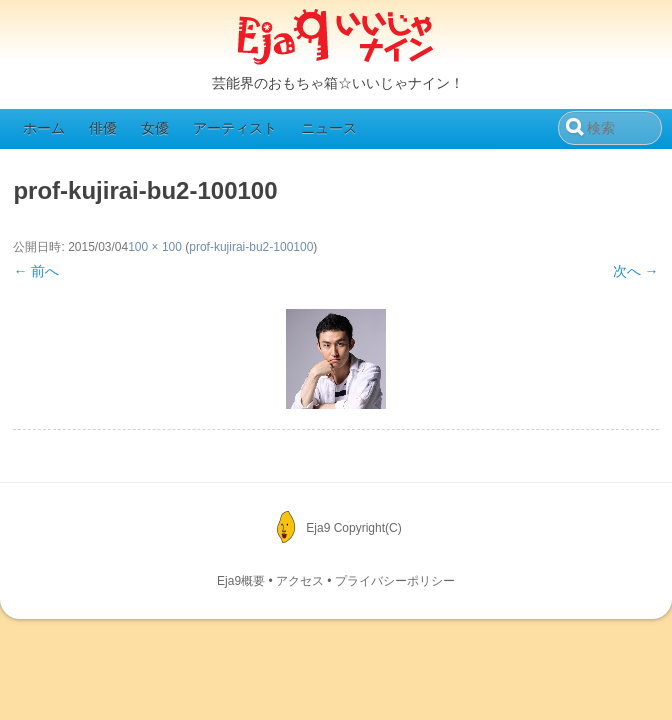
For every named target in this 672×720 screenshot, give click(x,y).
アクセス (300, 581)
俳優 (103, 128)
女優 (155, 128)
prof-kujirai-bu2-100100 (251, 247)
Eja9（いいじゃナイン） (336, 38)
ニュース (329, 128)
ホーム (44, 128)
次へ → (636, 271)
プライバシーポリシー (395, 581)
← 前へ (36, 271)
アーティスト (235, 128)
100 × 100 (155, 247)
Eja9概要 (241, 581)
